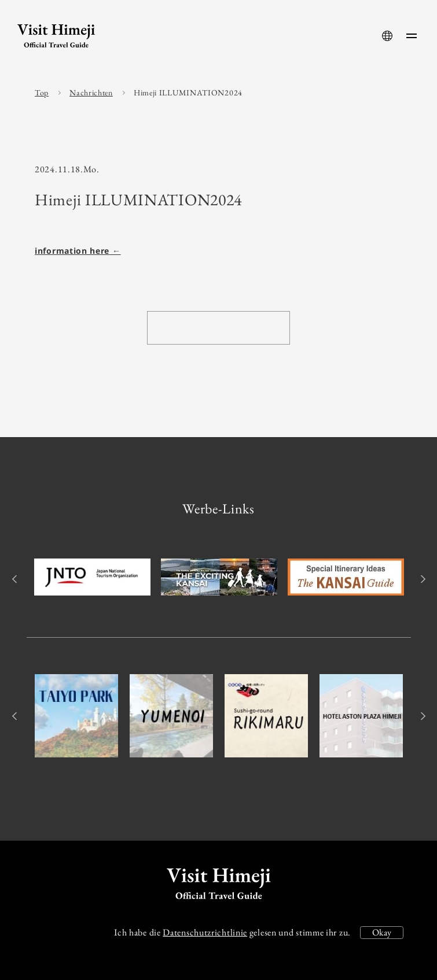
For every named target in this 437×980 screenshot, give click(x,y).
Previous (16, 579)
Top (42, 93)
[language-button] (387, 36)
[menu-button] (412, 36)
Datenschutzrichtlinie (205, 932)
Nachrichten (91, 93)
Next (421, 579)
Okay (382, 932)
